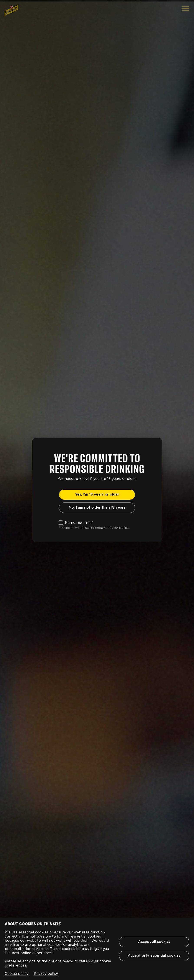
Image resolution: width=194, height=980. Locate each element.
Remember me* (79, 523)
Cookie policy (17, 974)
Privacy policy (46, 974)
